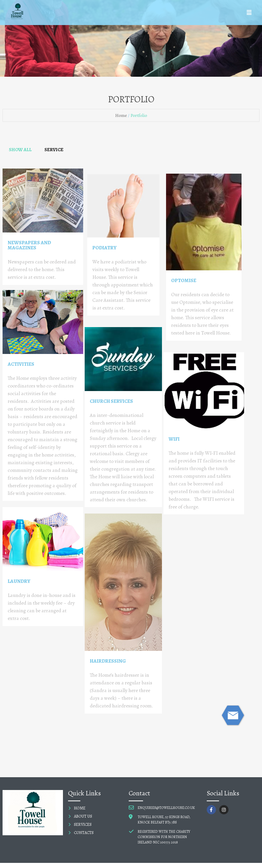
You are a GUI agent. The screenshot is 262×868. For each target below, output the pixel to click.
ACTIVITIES (21, 364)
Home (121, 115)
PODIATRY (104, 248)
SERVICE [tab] (54, 150)
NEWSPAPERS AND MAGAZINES (29, 245)
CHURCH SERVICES (111, 401)
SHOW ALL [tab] (20, 150)
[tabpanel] (131, 451)
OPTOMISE (184, 280)
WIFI (174, 439)
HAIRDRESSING (108, 661)
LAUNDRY (19, 581)
